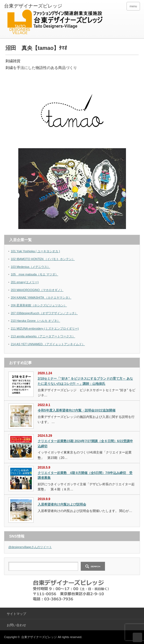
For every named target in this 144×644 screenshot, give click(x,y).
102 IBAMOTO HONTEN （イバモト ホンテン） (43, 259)
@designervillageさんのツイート (30, 547)
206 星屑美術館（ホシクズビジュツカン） (39, 305)
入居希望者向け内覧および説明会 (62, 504)
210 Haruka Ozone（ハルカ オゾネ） (35, 321)
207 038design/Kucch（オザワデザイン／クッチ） (44, 313)
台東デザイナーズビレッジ (39, 637)
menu (133, 6)
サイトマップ (16, 614)
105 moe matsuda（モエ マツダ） (34, 274)
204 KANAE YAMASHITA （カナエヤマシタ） (41, 297)
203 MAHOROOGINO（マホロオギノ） (37, 290)
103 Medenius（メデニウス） (30, 267)
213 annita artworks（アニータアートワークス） (43, 336)
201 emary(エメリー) (25, 282)
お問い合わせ (16, 625)
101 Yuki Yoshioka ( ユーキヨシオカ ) (35, 251)
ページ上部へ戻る (137, 637)
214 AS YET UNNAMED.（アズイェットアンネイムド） (48, 344)
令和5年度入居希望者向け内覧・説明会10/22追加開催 (77, 410)
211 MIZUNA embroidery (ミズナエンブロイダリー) (45, 328)
